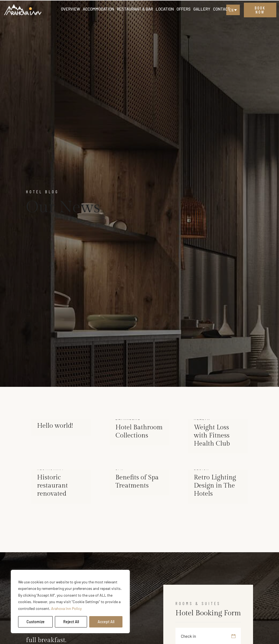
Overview (70, 9)
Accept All (106, 622)
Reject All (71, 622)
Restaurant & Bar (135, 9)
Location (165, 9)
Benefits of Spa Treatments (137, 482)
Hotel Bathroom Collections (139, 431)
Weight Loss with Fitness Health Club (212, 436)
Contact (222, 9)
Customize (36, 622)
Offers (184, 9)
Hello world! (55, 426)
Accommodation (98, 9)
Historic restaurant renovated (52, 486)
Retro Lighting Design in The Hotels (215, 486)
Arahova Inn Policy (66, 608)
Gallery (202, 9)
